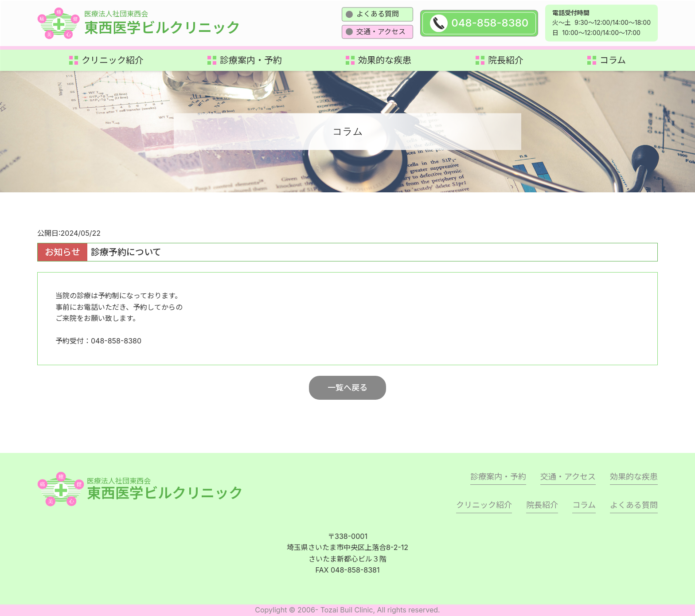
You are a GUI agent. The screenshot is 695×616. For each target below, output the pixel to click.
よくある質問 (378, 14)
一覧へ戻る (347, 388)
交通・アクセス (381, 31)
